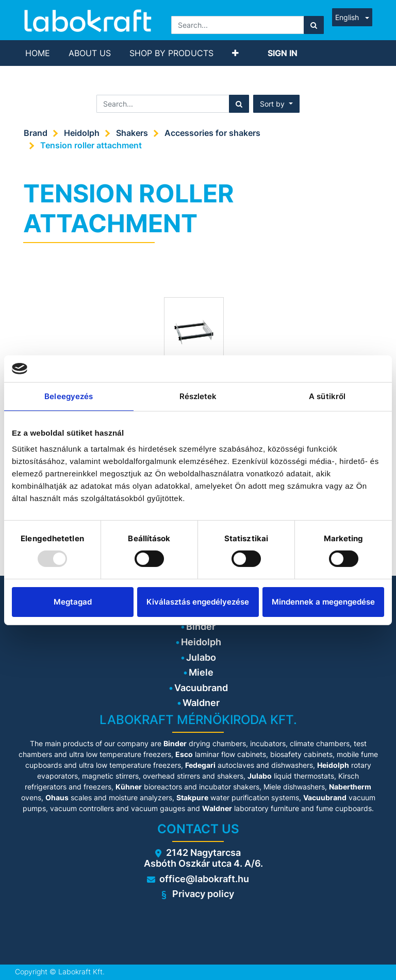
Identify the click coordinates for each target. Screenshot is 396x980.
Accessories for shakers (212, 133)
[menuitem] (38, 53)
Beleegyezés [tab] (69, 396)
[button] (235, 53)
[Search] (314, 25)
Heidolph (82, 133)
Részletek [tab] (198, 396)
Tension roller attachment (91, 145)
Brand (36, 133)
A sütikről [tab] (327, 396)
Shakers (132, 133)
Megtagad (73, 602)
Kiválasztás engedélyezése (198, 602)
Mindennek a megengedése (323, 602)
